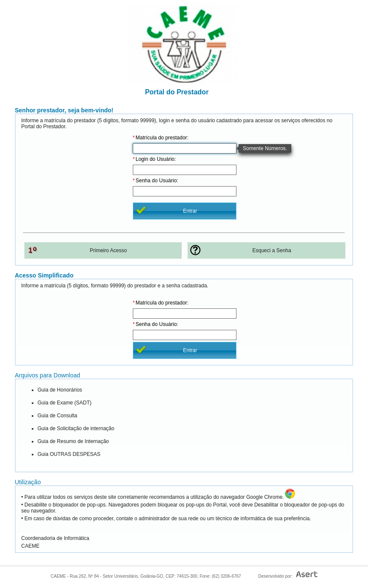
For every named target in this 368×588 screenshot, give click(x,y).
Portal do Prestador (175, 92)
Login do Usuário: (156, 159)
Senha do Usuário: (157, 181)
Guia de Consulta (58, 416)
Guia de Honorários (60, 390)
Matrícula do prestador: (162, 138)
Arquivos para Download (48, 375)
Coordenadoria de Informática (55, 538)
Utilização (28, 482)
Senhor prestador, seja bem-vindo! (64, 110)
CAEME (31, 546)
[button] (185, 211)
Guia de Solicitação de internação (76, 428)
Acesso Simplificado (44, 275)
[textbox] (185, 148)
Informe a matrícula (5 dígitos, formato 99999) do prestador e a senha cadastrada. (115, 286)
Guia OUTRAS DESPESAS (69, 454)
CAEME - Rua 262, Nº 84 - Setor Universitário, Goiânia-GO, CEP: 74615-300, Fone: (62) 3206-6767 (146, 576)
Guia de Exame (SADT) (65, 403)
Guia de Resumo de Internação (73, 441)
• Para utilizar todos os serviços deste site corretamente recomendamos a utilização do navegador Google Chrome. (153, 497)
